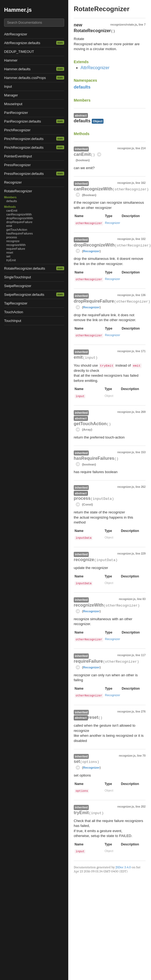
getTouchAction (17, 230)
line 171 (140, 351)
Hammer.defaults (17, 69)
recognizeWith (16, 245)
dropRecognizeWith (20, 218)
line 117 (140, 655)
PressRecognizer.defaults (24, 174)
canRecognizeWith (19, 214)
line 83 (141, 599)
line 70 (141, 756)
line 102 (140, 239)
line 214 (140, 148)
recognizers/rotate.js (124, 25)
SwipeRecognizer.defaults (24, 295)
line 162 (140, 183)
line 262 (140, 487)
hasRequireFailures (20, 233)
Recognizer (13, 182)
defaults (12, 201)
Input (8, 86)
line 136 (140, 295)
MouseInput (13, 104)
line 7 (142, 25)
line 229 (140, 554)
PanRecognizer (16, 113)
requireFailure (16, 249)
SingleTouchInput (17, 277)
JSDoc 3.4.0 (123, 867)
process (12, 237)
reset (10, 252)
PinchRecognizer (17, 130)
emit (9, 226)
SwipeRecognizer (18, 286)
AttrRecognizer (16, 34)
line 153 (140, 452)
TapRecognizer (16, 303)
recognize (13, 241)
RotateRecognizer (18, 191)
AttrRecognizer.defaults (22, 43)
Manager (11, 95)
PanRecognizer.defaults (23, 121)
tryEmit (11, 260)
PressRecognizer (17, 165)
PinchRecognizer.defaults (24, 139)
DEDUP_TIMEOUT (19, 52)
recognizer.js (126, 148)
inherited (81, 149)
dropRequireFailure (19, 222)
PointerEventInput (18, 156)
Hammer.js (18, 10)
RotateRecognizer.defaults (25, 268)
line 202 (140, 807)
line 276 (140, 712)
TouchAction (14, 312)
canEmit (12, 211)
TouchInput (13, 321)
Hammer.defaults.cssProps (25, 78)
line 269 (140, 412)
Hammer (11, 60)
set (8, 256)
